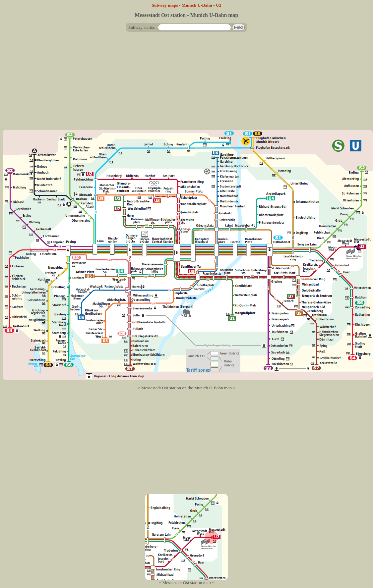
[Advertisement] (186, 83)
